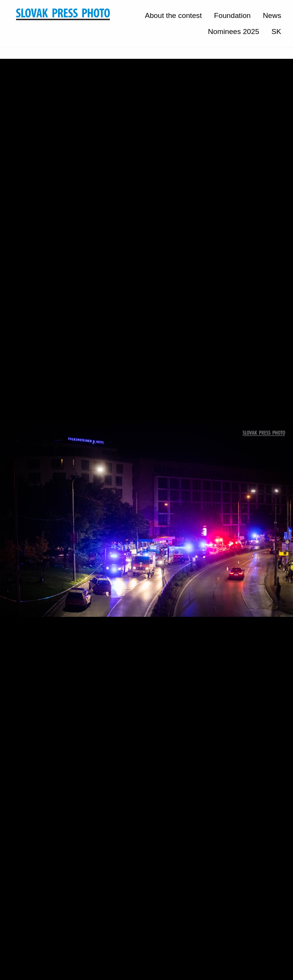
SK (276, 32)
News (272, 15)
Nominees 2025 (233, 32)
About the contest (173, 15)
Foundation (232, 15)
